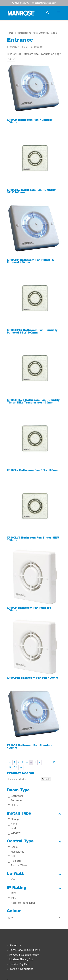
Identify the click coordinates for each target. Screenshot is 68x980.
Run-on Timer (19, 866)
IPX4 (14, 894)
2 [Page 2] (19, 762)
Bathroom (17, 796)
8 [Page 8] (44, 762)
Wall (13, 829)
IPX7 (14, 899)
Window (16, 833)
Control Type (34, 842)
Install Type (34, 814)
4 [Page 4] (27, 762)
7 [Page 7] (40, 762)
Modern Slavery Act (21, 960)
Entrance (43, 33)
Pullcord (16, 861)
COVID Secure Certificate (25, 950)
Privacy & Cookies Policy (24, 955)
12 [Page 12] (10, 768)
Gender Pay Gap (19, 965)
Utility (14, 806)
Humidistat (17, 852)
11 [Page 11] (54, 762)
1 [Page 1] (15, 762)
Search (46, 779)
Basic (14, 847)
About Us (15, 946)
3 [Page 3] (23, 762)
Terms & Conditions (21, 969)
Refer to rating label (23, 903)
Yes (13, 880)
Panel (14, 824)
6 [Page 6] (35, 762)
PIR (13, 857)
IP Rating (34, 888)
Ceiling (15, 820)
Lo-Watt (34, 874)
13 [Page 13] (16, 768)
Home (10, 33)
